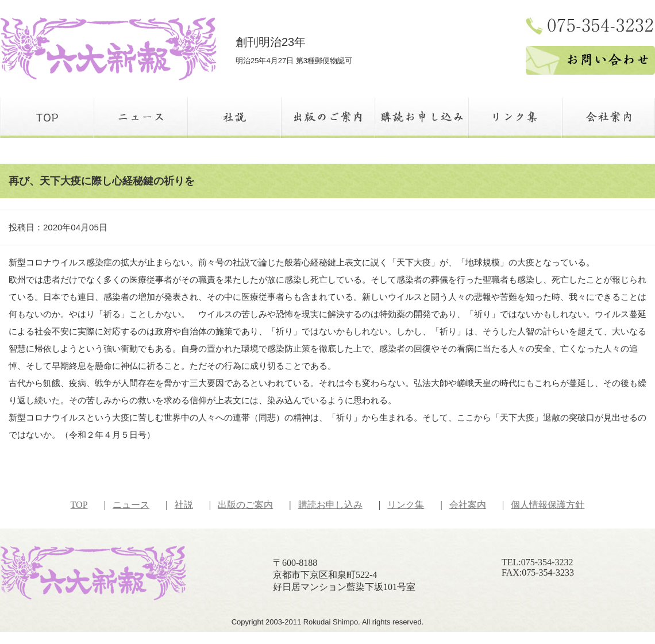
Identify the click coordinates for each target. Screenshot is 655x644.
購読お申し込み (330, 505)
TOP (79, 505)
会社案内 (468, 505)
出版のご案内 (245, 505)
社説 (184, 505)
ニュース (131, 505)
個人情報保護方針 (548, 505)
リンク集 (406, 505)
